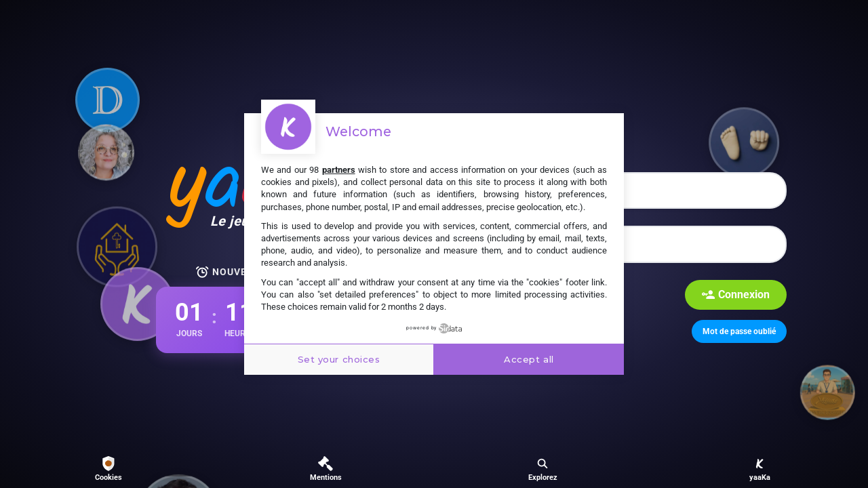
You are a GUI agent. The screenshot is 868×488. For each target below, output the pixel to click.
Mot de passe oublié (739, 331)
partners (339, 170)
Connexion (736, 295)
